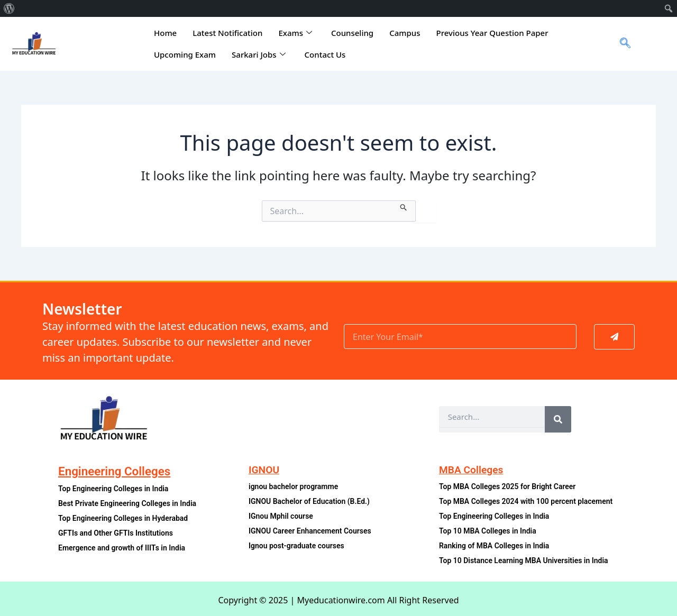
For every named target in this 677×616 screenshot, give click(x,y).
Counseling (352, 33)
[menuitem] (9, 8)
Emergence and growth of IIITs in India (123, 548)
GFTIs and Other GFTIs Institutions (117, 533)
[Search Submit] (404, 206)
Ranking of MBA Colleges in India (496, 546)
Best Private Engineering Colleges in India (129, 504)
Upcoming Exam (185, 54)
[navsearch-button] (621, 44)
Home (165, 33)
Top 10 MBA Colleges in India (489, 531)
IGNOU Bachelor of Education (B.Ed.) (311, 502)
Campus (405, 33)
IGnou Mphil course (282, 516)
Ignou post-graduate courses (298, 546)
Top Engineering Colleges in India (115, 489)
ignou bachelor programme (295, 487)
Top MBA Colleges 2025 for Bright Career (509, 487)
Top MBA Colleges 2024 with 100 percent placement (528, 502)
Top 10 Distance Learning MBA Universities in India (526, 561)
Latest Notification (227, 33)
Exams (295, 33)
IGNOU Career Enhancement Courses (312, 531)
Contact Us (325, 54)
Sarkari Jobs (259, 54)
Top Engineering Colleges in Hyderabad (125, 518)
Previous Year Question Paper (492, 33)
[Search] (558, 419)
